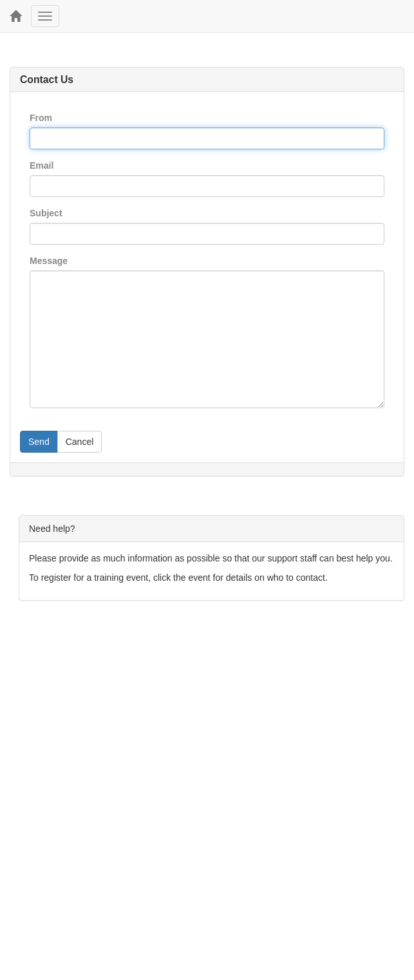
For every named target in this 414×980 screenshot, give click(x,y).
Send (39, 442)
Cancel (80, 442)
